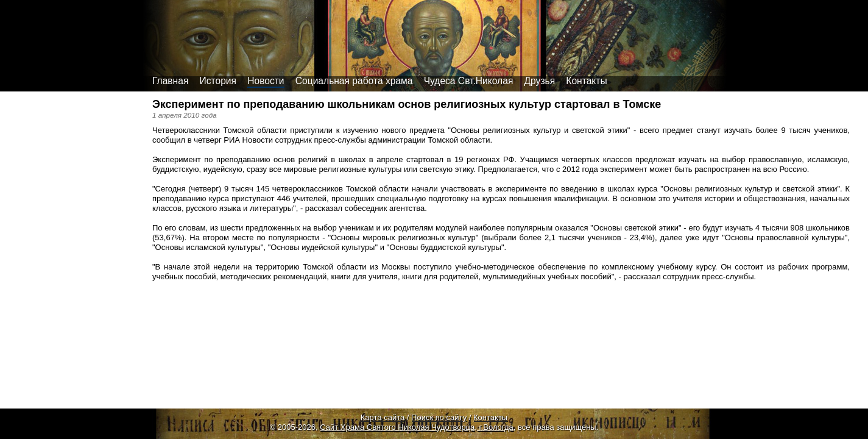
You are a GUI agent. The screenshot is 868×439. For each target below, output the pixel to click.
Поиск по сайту (439, 417)
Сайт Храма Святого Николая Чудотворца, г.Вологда (417, 427)
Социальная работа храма (354, 81)
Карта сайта (383, 417)
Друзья (540, 81)
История (218, 81)
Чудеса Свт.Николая (469, 81)
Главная (170, 81)
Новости (266, 81)
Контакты (586, 81)
